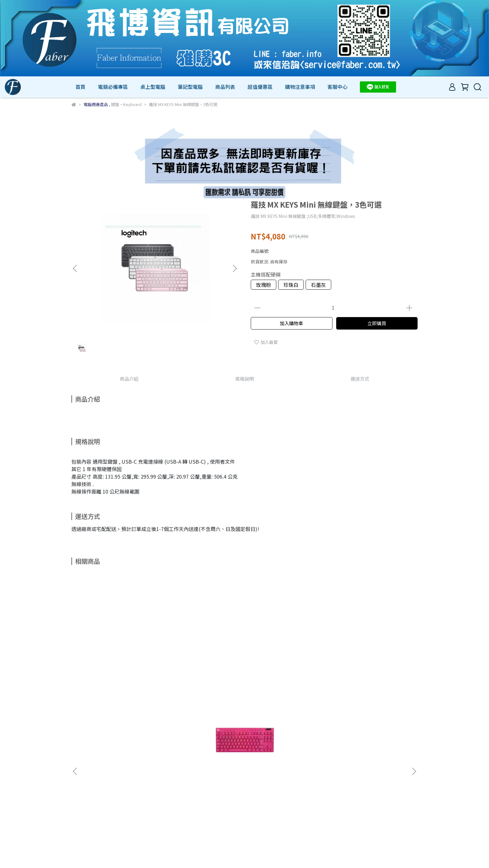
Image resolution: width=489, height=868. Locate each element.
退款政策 (146, 809)
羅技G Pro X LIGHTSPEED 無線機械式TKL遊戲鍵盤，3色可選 (118, 671)
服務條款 (171, 809)
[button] (235, 268)
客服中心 (337, 87)
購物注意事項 (300, 87)
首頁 (80, 87)
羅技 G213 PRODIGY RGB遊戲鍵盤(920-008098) (371, 671)
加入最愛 (266, 342)
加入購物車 (291, 323)
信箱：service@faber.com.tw (101, 838)
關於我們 (96, 809)
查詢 (76, 809)
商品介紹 (129, 379)
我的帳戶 (121, 809)
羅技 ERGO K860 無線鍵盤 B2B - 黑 (203, 671)
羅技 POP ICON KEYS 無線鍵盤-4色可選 (287, 671)
